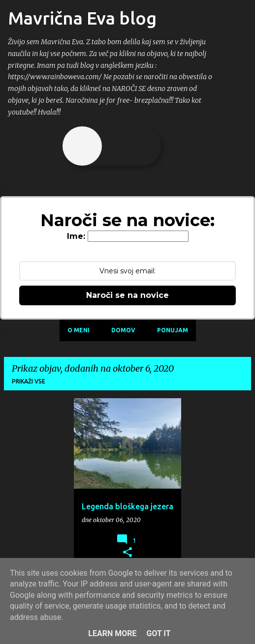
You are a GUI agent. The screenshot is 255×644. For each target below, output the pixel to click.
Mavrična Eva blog (82, 18)
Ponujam (173, 330)
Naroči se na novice (127, 295)
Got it (158, 633)
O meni (79, 330)
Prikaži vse (29, 381)
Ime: (76, 236)
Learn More (112, 633)
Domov (123, 330)
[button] (127, 553)
